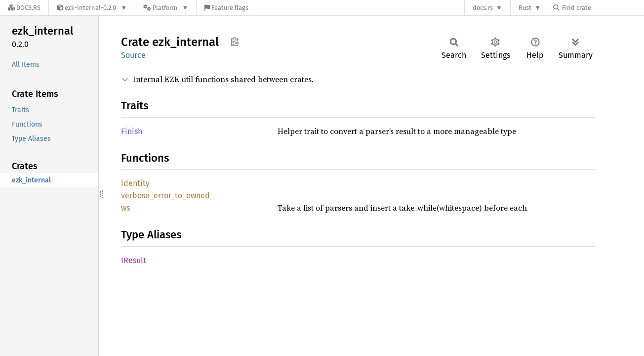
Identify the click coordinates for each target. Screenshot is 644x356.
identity (135, 183)
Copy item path (235, 42)
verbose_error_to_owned (165, 196)
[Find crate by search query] (603, 8)
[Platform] (166, 8)
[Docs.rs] (24, 8)
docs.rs (483, 8)
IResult (134, 260)
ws (125, 208)
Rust (525, 8)
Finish (132, 131)
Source (133, 55)
